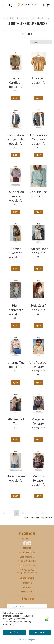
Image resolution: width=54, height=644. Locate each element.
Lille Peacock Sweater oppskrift (38, 367)
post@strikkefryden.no (27, 573)
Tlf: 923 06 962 (27, 570)
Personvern (27, 583)
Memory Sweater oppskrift (38, 481)
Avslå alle (14, 632)
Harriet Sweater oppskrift (16, 253)
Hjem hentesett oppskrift (16, 310)
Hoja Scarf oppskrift (38, 308)
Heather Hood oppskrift (38, 251)
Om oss (27, 587)
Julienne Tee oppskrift (16, 365)
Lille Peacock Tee (16, 421)
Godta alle (40, 632)
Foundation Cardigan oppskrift (38, 139)
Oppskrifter (15, 18)
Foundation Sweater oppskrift (16, 196)
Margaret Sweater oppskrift (38, 424)
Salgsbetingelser (27, 591)
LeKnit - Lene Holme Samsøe (36, 18)
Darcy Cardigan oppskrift (16, 83)
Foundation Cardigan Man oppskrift (16, 139)
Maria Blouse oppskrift (16, 478)
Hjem (5, 18)
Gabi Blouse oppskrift (38, 194)
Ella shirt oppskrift (38, 80)
